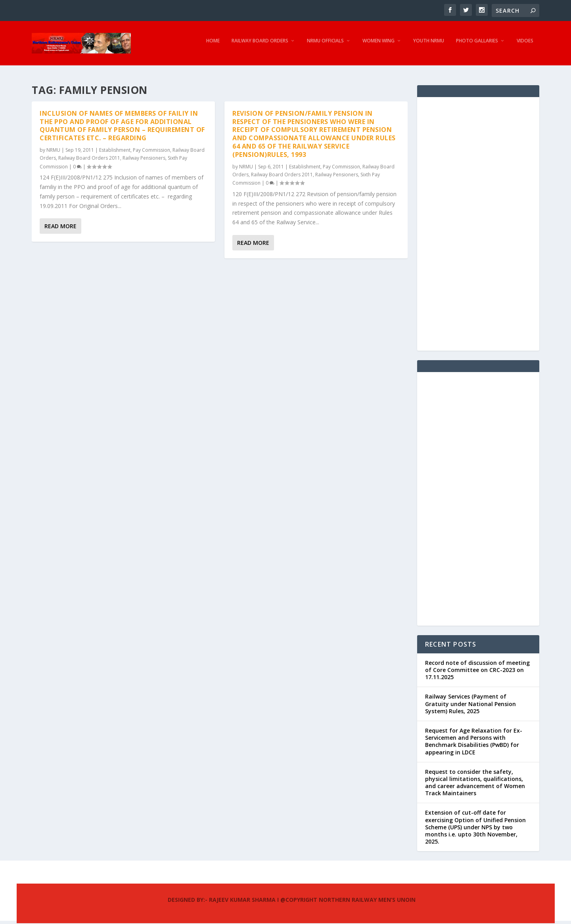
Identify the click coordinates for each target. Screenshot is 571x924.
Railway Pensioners (144, 159)
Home (213, 46)
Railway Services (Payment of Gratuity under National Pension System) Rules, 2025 (470, 705)
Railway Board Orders (260, 46)
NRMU (53, 151)
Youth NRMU (429, 46)
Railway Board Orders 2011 (89, 159)
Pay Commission (151, 151)
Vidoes (525, 46)
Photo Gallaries (477, 46)
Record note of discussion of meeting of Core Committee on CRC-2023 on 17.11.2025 (477, 671)
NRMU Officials (325, 46)
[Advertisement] (478, 225)
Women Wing (378, 46)
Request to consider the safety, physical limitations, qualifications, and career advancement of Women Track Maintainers (475, 783)
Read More (60, 227)
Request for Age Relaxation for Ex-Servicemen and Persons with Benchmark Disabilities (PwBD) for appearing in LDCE (474, 742)
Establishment (115, 151)
